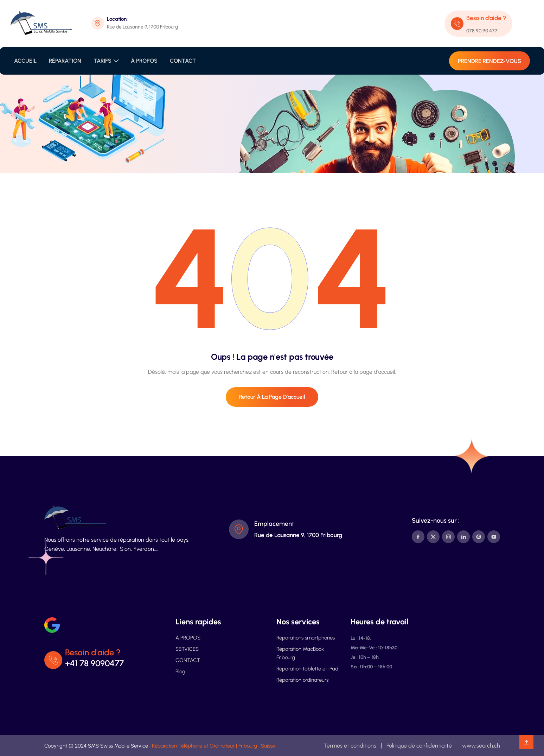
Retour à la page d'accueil (272, 397)
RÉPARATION (65, 61)
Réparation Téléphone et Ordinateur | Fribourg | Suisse (213, 746)
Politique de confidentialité (419, 746)
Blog (180, 672)
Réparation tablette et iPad (307, 669)
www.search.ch (481, 746)
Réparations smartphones (306, 638)
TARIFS (103, 61)
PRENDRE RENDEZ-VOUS (489, 61)
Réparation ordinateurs (302, 680)
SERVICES (187, 649)
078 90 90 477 (482, 31)
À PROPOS (144, 61)
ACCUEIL (25, 61)
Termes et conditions (350, 746)
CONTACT (183, 61)
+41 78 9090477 (95, 663)
